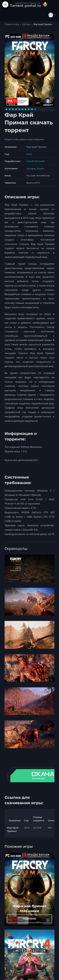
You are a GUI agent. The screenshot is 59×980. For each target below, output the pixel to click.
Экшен (40, 168)
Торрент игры (12, 24)
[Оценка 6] (22, 109)
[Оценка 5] (19, 109)
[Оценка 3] (13, 109)
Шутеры (26, 24)
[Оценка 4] (16, 109)
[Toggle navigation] (5, 4)
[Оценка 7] (26, 109)
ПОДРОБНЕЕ (30, 919)
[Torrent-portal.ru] (29, 4)
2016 (29, 154)
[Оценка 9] (32, 109)
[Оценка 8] (29, 109)
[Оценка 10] (35, 109)
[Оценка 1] (6, 109)
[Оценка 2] (10, 109)
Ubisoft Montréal (35, 161)
